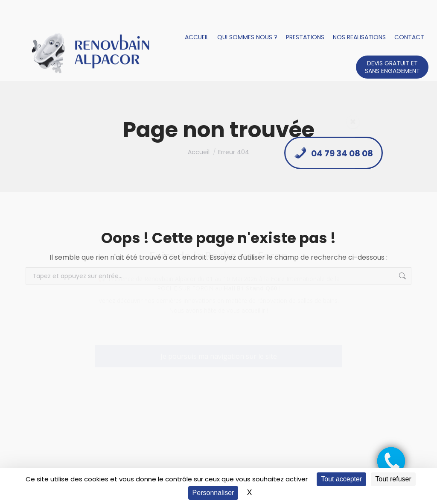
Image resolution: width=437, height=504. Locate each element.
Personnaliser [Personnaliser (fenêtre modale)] (213, 493)
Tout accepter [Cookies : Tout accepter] (341, 479)
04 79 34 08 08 (334, 153)
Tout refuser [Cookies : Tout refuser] (393, 479)
